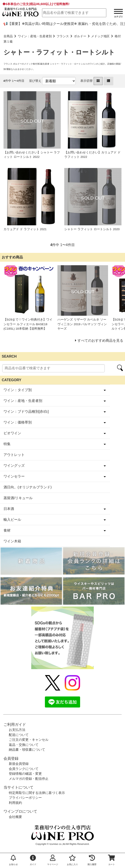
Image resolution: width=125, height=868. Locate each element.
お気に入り (72, 860)
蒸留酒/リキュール (18, 498)
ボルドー (80, 36)
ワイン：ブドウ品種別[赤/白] (26, 412)
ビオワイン (12, 433)
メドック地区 (100, 36)
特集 (7, 444)
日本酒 (9, 509)
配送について (19, 735)
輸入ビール (12, 520)
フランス (63, 36)
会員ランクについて (24, 769)
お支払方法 (17, 730)
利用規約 (15, 803)
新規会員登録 (19, 764)
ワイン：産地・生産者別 (35, 36)
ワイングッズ (14, 466)
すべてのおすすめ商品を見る (100, 341)
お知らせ (13, 860)
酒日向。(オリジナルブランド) (28, 487)
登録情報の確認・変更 (25, 774)
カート (112, 860)
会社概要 (15, 817)
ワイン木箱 (12, 541)
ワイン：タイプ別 (18, 390)
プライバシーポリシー (25, 798)
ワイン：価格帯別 (18, 422)
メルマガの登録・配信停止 (29, 779)
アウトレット (14, 455)
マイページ (53, 860)
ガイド (33, 860)
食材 (7, 530)
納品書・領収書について (27, 749)
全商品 (8, 36)
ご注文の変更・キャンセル (29, 740)
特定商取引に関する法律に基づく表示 (37, 793)
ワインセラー (14, 476)
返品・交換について (24, 745)
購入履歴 (92, 860)
